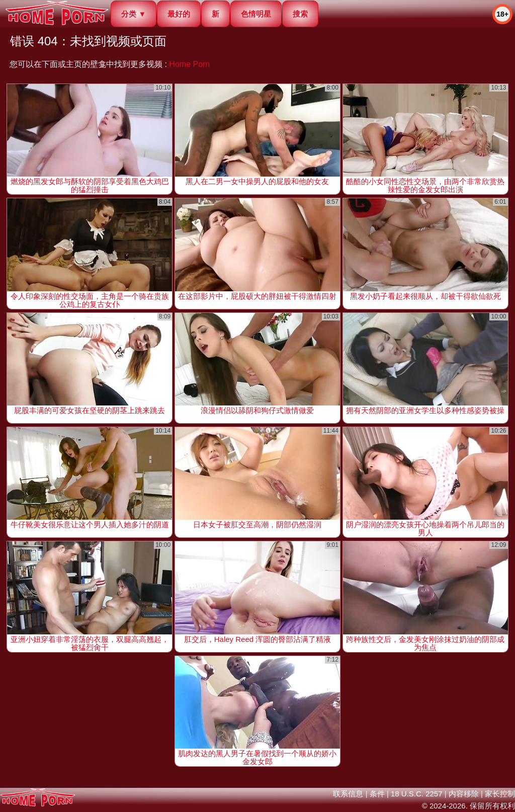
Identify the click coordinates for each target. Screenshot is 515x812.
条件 (377, 794)
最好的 (179, 14)
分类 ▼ (134, 14)
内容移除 (464, 794)
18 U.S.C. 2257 (417, 794)
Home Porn (189, 64)
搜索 (300, 14)
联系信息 (348, 794)
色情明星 (256, 14)
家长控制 (500, 794)
